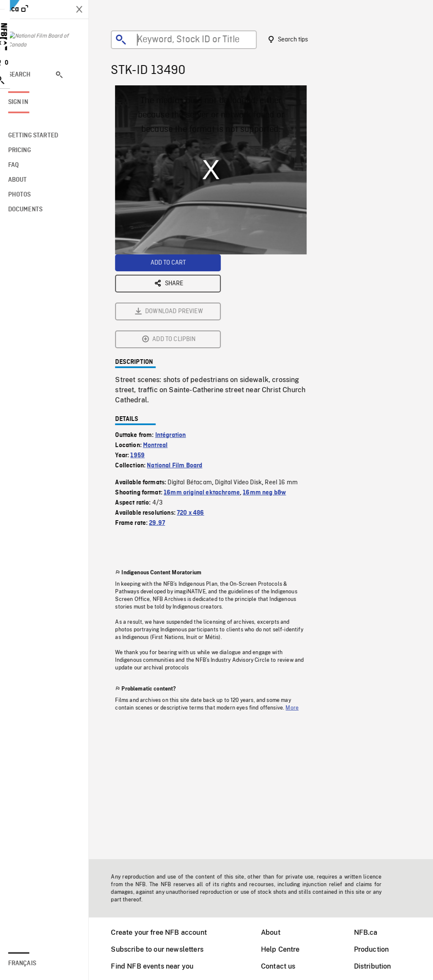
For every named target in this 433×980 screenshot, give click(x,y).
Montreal (161, 352)
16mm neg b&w (270, 399)
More (297, 614)
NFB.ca (371, 932)
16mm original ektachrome (207, 399)
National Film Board (180, 372)
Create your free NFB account (164, 932)
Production (377, 949)
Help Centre (286, 949)
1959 (143, 362)
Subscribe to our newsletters (162, 949)
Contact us (284, 966)
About (276, 932)
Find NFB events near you (158, 966)
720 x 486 (196, 419)
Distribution (378, 966)
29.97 (162, 429)
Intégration (176, 341)
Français (33, 964)
